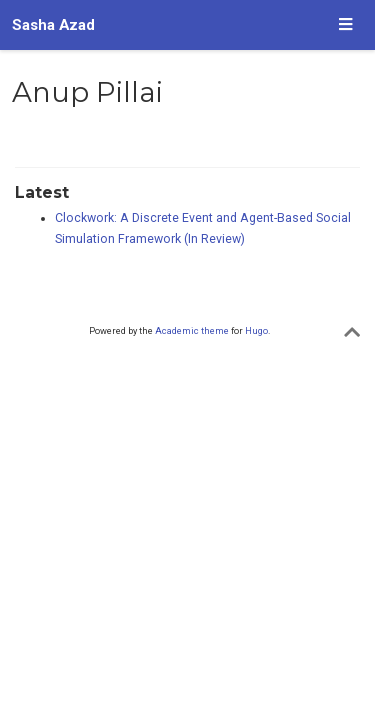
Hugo (256, 330)
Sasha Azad (53, 25)
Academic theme (192, 330)
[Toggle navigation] (345, 25)
